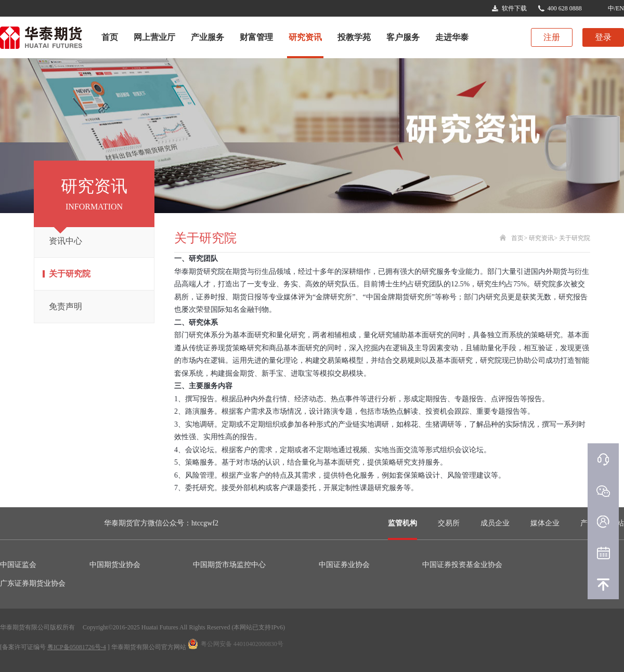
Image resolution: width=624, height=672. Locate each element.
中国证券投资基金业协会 (462, 565)
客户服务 (403, 37)
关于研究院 (70, 274)
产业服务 (207, 37)
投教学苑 (354, 37)
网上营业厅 (154, 37)
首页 (110, 37)
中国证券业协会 (344, 565)
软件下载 (514, 8)
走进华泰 (452, 37)
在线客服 (603, 459)
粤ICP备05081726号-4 (77, 647)
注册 (552, 37)
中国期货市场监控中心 (229, 565)
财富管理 (256, 37)
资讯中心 (66, 241)
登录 (603, 37)
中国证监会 (18, 565)
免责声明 (66, 306)
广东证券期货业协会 (33, 583)
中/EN (616, 8)
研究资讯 (305, 37)
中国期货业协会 (115, 565)
